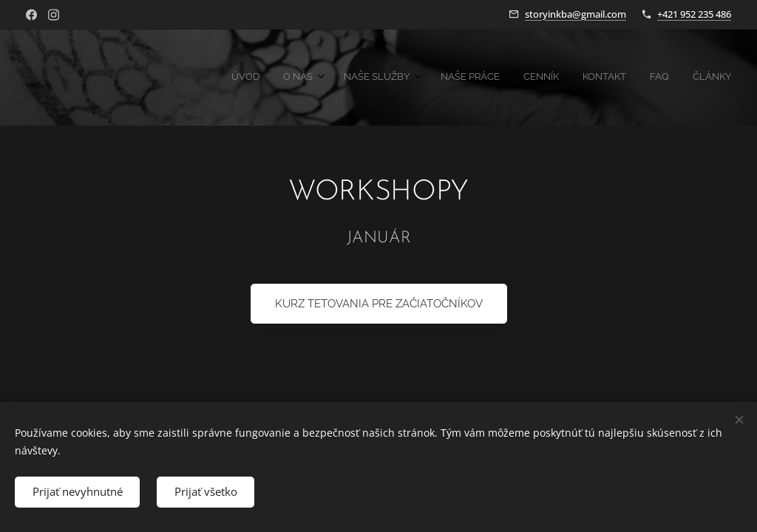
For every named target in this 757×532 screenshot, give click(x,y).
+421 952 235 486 (694, 14)
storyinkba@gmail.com (576, 14)
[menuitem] (555, 78)
